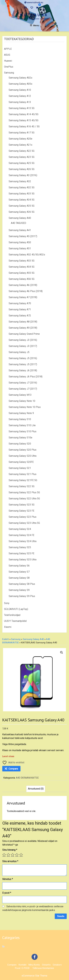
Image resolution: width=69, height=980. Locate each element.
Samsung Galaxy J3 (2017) (23, 346)
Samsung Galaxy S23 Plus (23, 517)
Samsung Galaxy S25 (20, 547)
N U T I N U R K (34, 15)
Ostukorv (57, 965)
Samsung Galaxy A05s (20, 84)
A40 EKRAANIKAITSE (27, 778)
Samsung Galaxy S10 (20, 419)
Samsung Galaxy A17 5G (22, 133)
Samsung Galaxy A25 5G (22, 163)
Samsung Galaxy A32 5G (22, 187)
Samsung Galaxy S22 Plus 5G (24, 492)
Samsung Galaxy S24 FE (21, 535)
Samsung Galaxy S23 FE (21, 511)
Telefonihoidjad (12, 615)
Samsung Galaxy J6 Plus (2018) (26, 377)
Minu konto (34, 965)
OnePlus (9, 67)
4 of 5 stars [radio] (17, 855)
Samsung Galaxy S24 (20, 529)
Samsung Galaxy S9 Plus (22, 596)
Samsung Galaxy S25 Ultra (23, 560)
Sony (7, 603)
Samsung (9, 73)
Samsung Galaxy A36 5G (22, 212)
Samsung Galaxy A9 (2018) (23, 328)
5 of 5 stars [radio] (21, 855)
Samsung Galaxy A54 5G (22, 267)
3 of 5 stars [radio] (13, 855)
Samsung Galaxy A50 (20, 242)
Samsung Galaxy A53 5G (22, 261)
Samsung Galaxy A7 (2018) (23, 297)
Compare (12, 965)
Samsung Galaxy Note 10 (22, 401)
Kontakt (23, 965)
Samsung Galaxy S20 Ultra (23, 456)
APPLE (8, 49)
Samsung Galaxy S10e (20, 438)
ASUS (7, 55)
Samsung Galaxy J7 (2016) (23, 383)
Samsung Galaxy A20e (20, 139)
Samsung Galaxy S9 (19, 590)
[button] (62, 652)
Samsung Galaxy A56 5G (22, 279)
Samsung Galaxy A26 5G (22, 169)
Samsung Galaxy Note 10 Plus (25, 407)
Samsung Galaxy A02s (20, 78)
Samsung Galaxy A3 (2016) (23, 175)
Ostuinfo (46, 965)
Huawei (8, 61)
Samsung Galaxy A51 (20, 248)
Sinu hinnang (10, 850)
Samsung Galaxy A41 (20, 230)
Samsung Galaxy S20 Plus (23, 450)
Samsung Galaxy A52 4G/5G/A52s (27, 255)
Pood (18, 968)
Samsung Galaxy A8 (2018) (23, 322)
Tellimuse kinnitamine (43, 968)
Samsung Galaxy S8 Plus (22, 584)
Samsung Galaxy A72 (20, 316)
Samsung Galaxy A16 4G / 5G (24, 126)
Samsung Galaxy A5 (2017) (23, 236)
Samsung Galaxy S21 (20, 468)
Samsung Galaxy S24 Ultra (23, 541)
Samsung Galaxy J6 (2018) (23, 370)
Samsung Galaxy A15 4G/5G (24, 120)
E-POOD (26, 968)
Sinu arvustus (10, 861)
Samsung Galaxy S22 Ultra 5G (24, 499)
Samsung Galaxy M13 (20, 395)
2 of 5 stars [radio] (8, 855)
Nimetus (8, 879)
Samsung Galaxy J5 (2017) (23, 364)
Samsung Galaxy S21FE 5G (23, 480)
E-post (7, 893)
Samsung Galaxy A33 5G (22, 194)
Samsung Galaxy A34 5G (22, 200)
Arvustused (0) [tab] (36, 789)
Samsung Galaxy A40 (20, 218)
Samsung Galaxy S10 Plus (23, 431)
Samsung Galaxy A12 (20, 96)
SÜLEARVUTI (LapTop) (16, 609)
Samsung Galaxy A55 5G (22, 273)
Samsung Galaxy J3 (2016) (23, 340)
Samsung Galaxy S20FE (21, 462)
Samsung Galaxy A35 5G (22, 206)
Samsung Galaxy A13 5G (22, 108)
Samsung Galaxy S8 (19, 578)
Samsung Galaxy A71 (20, 309)
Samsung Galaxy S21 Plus (23, 474)
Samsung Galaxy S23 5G (22, 505)
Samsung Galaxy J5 (19, 352)
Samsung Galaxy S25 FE (21, 553)
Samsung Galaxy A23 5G (22, 157)
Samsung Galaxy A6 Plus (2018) (26, 291)
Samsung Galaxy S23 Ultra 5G (24, 523)
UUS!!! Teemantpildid (15, 621)
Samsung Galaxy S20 (20, 444)
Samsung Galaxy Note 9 (21, 413)
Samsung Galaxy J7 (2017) (23, 389)
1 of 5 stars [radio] (4, 855)
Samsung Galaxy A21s (20, 145)
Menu (35, 25)
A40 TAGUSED (19, 223)
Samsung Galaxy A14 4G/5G (24, 114)
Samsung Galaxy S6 (19, 566)
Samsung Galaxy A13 (20, 102)
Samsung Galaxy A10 (20, 90)
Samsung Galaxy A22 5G (22, 151)
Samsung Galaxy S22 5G (22, 486)
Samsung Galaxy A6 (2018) (23, 285)
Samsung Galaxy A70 (20, 303)
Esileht (6, 639)
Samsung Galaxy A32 (20, 181)
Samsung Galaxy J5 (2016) (23, 358)
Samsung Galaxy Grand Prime (24, 334)
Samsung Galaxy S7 (19, 572)
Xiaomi (8, 627)
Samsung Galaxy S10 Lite (22, 425)
